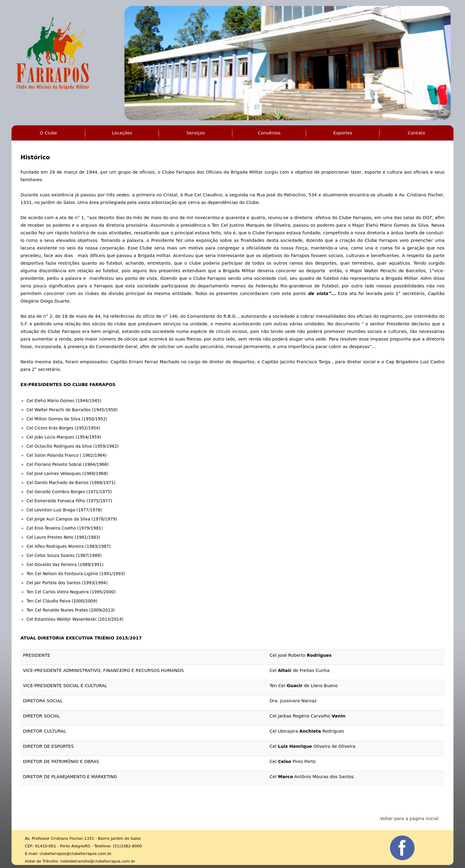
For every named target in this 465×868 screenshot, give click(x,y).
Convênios (269, 133)
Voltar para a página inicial (409, 819)
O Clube (48, 133)
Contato (416, 133)
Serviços (196, 133)
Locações (122, 133)
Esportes (343, 133)
